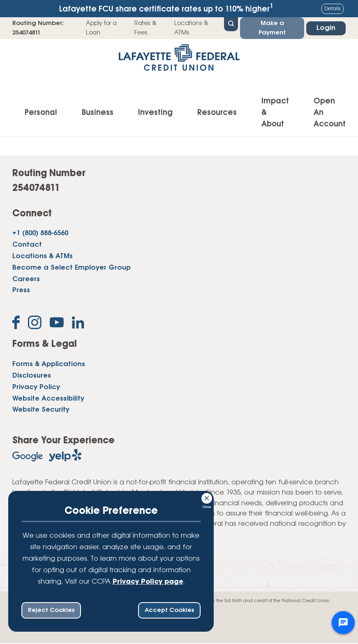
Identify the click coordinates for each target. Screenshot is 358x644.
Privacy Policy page (148, 582)
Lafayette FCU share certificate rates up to (166, 8)
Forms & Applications (49, 364)
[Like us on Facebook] (16, 324)
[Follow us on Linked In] (78, 324)
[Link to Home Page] (179, 60)
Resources (217, 113)
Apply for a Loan (101, 28)
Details (333, 9)
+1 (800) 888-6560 (40, 233)
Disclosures (32, 376)
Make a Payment (272, 28)
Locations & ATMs (191, 28)
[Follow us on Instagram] (35, 324)
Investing (155, 113)
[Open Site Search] (231, 23)
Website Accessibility (48, 399)
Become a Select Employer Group (72, 268)
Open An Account (330, 113)
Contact (27, 245)
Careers (26, 279)
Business (98, 113)
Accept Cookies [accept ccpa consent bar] (169, 610)
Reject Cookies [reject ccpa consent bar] (51, 610)
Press (21, 290)
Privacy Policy (36, 387)
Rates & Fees (146, 28)
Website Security (41, 410)
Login (326, 28)
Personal (41, 113)
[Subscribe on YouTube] (57, 324)
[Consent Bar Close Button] (207, 497)
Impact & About (275, 113)
